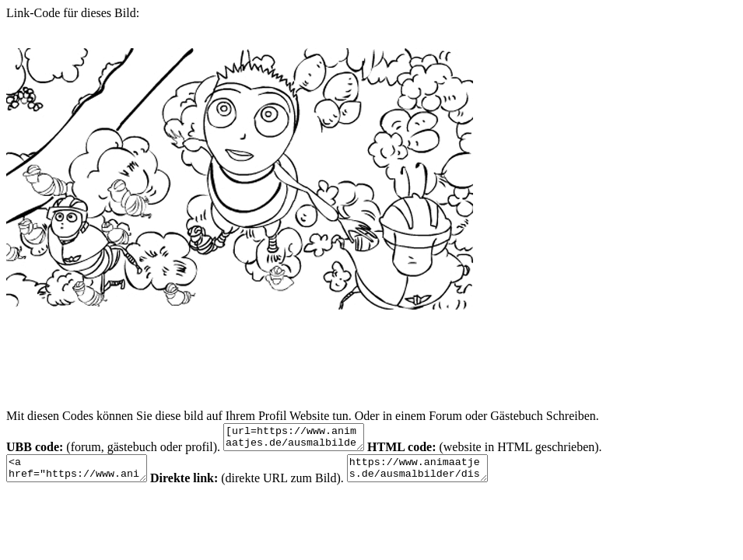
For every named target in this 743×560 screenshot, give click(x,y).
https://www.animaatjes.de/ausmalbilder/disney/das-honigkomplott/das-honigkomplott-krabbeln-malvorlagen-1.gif (441, 475)
